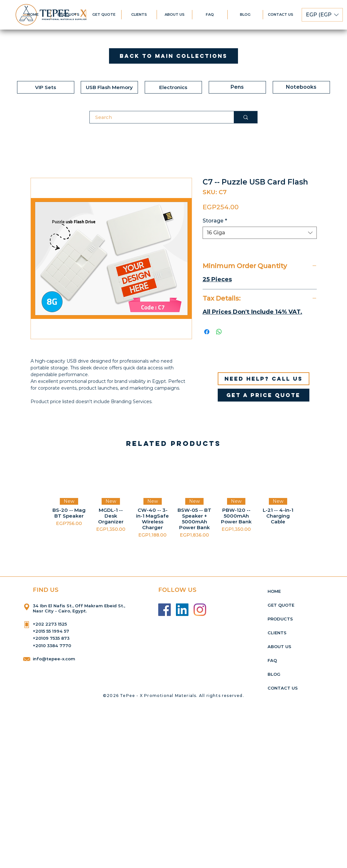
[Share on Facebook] (207, 332)
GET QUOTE (281, 605)
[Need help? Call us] (264, 379)
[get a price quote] (264, 395)
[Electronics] (173, 87)
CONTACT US (283, 688)
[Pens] (237, 87)
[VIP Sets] (46, 87)
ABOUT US (279, 646)
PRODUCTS (280, 619)
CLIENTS (277, 633)
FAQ (272, 660)
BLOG (274, 674)
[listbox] (322, 15)
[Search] (158, 117)
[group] (173, 499)
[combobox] (260, 233)
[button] (322, 15)
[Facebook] (164, 610)
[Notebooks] (301, 87)
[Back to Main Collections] (173, 56)
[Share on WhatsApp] (219, 332)
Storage (215, 221)
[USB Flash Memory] (109, 87)
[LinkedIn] (182, 610)
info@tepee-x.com (54, 659)
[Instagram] (200, 610)
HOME (274, 591)
